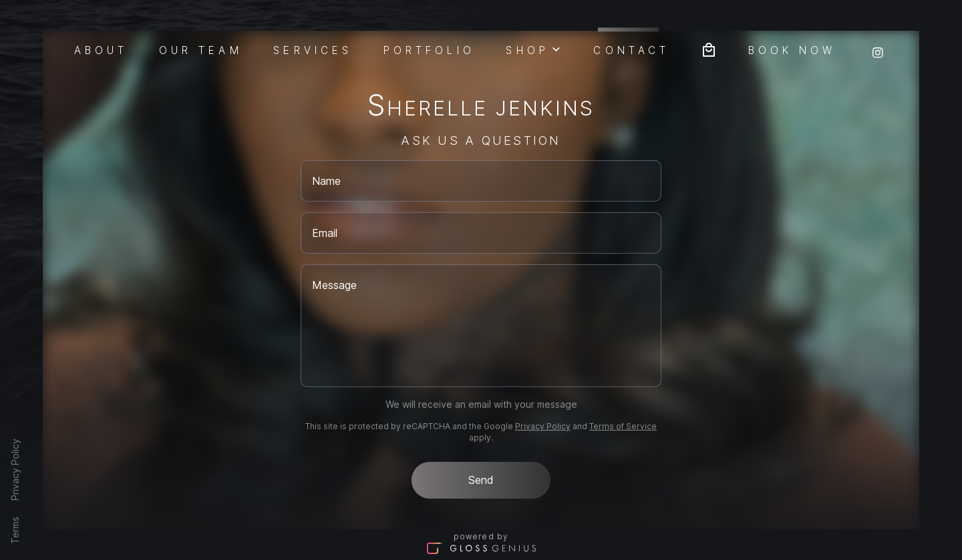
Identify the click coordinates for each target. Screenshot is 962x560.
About (101, 49)
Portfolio (429, 49)
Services (313, 49)
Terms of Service (623, 426)
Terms (15, 530)
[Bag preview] (709, 48)
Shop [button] (534, 49)
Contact (631, 48)
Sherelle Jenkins (481, 108)
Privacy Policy (15, 470)
